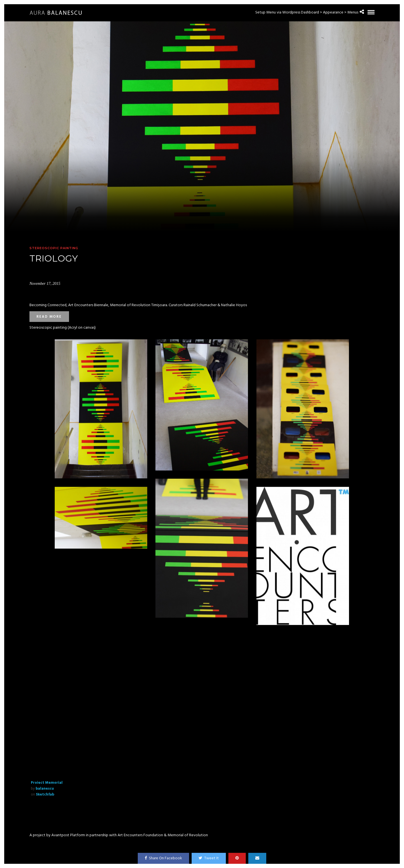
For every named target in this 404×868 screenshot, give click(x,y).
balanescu (45, 789)
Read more (49, 317)
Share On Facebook (163, 858)
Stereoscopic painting (54, 248)
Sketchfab (45, 795)
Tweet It (209, 858)
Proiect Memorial (47, 783)
